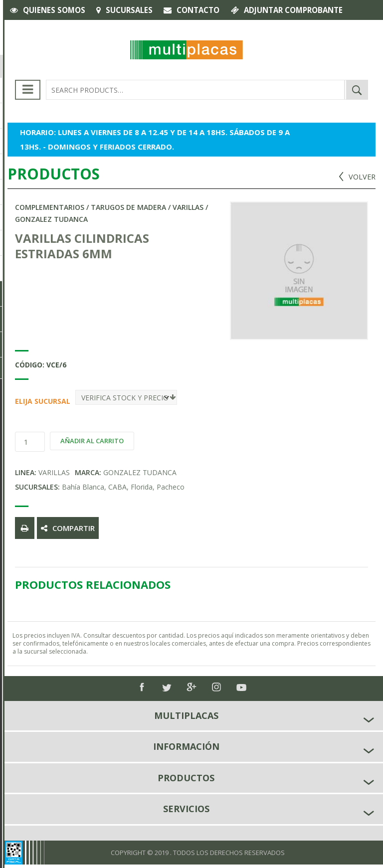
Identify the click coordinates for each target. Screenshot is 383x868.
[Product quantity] (30, 442)
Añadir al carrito (92, 441)
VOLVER (361, 176)
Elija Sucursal (18, 401)
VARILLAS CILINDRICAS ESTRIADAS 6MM (82, 246)
